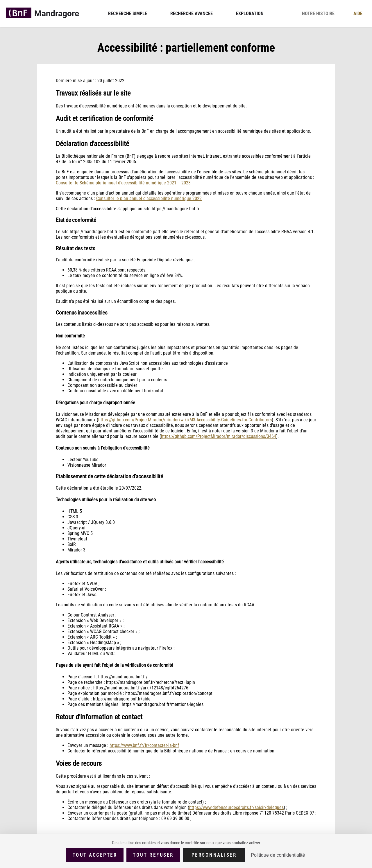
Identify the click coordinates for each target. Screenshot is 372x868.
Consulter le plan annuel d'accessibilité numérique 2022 (149, 198)
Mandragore (57, 14)
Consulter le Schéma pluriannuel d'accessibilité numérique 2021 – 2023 (123, 183)
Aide (358, 14)
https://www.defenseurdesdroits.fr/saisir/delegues (236, 807)
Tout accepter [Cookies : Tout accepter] (95, 855)
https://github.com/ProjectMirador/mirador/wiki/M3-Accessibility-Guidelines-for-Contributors (185, 420)
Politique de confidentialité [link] (278, 855)
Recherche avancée (192, 14)
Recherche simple (128, 14)
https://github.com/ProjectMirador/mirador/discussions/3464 (219, 436)
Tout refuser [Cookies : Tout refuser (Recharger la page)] (153, 855)
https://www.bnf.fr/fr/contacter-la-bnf (144, 745)
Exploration (250, 14)
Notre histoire (318, 14)
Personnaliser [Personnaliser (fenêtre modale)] (214, 855)
